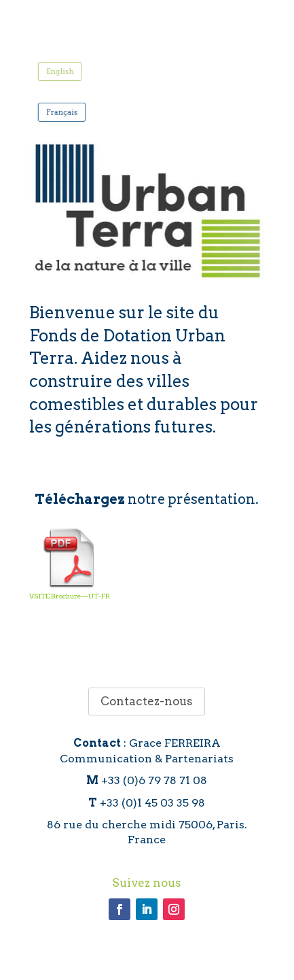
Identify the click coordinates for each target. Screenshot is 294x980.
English (64, 71)
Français (66, 111)
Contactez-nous (147, 701)
